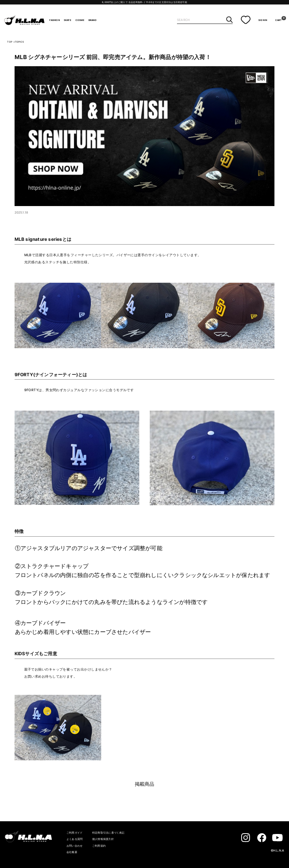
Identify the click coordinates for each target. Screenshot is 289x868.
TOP (10, 42)
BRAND (92, 20)
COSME (80, 20)
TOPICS (19, 42)
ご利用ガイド (74, 833)
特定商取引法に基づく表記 (108, 833)
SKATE (68, 20)
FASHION (54, 20)
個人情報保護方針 (103, 839)
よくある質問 (74, 839)
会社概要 (72, 852)
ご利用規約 (99, 846)
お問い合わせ (74, 846)
